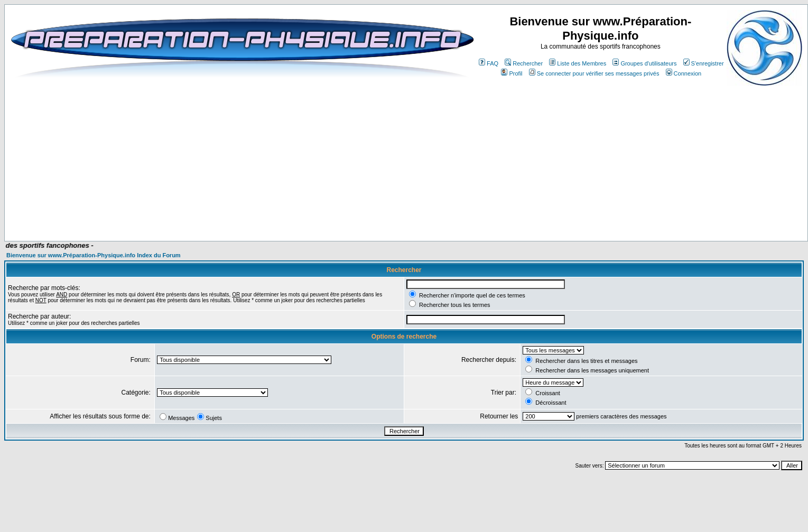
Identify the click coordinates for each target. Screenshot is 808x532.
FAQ (489, 63)
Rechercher (524, 63)
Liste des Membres (578, 63)
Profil (512, 73)
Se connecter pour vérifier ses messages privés (594, 73)
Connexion (684, 73)
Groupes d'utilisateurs (644, 63)
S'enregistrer (704, 63)
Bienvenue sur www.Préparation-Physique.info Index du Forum (94, 255)
